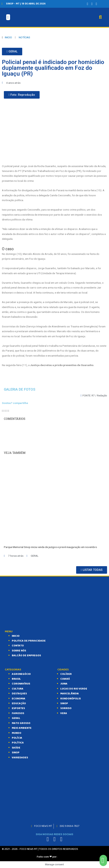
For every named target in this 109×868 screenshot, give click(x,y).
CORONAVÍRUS (21, 684)
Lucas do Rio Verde (74, 689)
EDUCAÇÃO (19, 703)
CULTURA (18, 689)
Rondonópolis (71, 699)
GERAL (16, 718)
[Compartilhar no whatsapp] (7, 411)
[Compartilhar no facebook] (2, 411)
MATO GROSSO (21, 723)
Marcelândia (70, 694)
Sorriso (66, 708)
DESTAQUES (19, 694)
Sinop (64, 703)
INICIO (16, 636)
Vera (64, 713)
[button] (12, 52)
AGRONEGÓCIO (21, 674)
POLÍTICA (18, 743)
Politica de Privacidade (29, 641)
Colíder (66, 674)
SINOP (16, 753)
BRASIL (16, 679)
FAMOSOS (18, 713)
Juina (64, 684)
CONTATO (18, 646)
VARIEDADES (20, 758)
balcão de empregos (26, 655)
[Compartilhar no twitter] (4, 411)
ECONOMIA (19, 699)
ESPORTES (18, 708)
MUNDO (17, 733)
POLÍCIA (17, 738)
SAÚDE (16, 748)
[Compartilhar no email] (9, 411)
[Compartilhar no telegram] (6, 411)
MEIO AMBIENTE (22, 728)
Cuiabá (65, 679)
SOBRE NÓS (19, 651)
